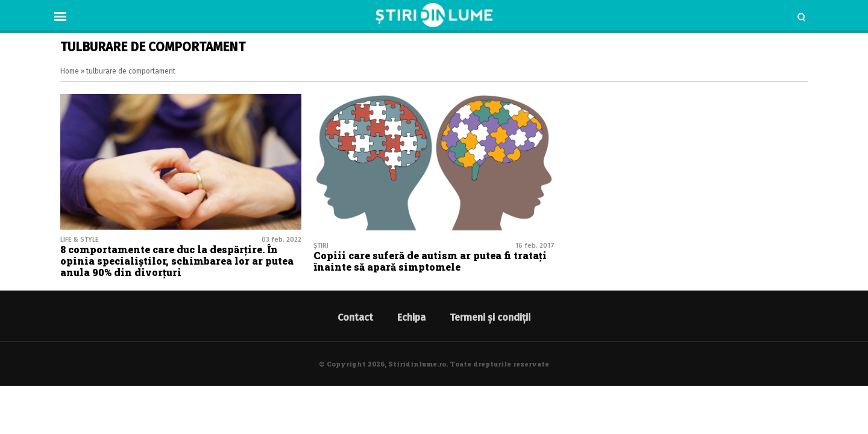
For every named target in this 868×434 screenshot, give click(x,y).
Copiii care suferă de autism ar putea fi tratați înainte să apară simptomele (430, 261)
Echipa (411, 317)
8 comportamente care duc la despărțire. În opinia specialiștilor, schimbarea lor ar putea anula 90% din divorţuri (177, 261)
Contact (355, 317)
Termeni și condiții (490, 317)
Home (70, 71)
